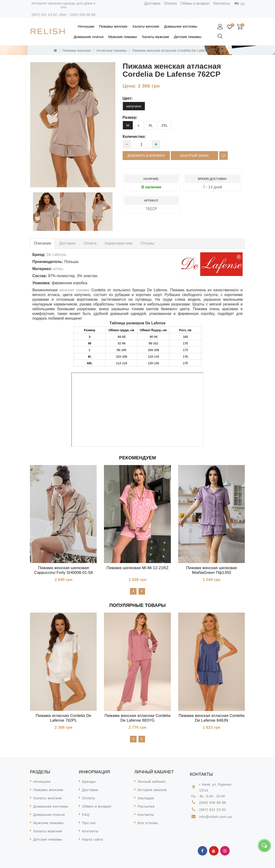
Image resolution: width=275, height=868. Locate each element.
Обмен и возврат (195, 3)
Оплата (170, 3)
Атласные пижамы (112, 50)
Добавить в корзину (146, 156)
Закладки (146, 798)
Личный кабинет (152, 781)
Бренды (89, 781)
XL (150, 125)
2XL (165, 125)
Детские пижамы (188, 37)
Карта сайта (92, 839)
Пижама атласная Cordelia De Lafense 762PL (63, 718)
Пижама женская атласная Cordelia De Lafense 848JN (212, 718)
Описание (43, 243)
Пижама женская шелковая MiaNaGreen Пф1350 (212, 570)
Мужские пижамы (122, 37)
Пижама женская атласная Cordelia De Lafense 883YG (138, 718)
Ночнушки (86, 26)
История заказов (152, 790)
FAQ (86, 815)
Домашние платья (89, 37)
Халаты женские (146, 26)
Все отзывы (148, 823)
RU (237, 3)
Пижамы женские (113, 26)
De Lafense (56, 255)
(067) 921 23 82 (44, 15)
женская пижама (75, 290)
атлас (58, 269)
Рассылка (146, 806)
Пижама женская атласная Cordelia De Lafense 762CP (177, 50)
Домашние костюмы (181, 26)
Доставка (153, 3)
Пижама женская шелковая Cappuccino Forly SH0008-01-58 (64, 570)
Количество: (134, 137)
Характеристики (118, 243)
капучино (134, 106)
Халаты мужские (155, 37)
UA (243, 3)
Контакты (221, 3)
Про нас (89, 823)
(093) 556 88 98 (83, 15)
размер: (130, 117)
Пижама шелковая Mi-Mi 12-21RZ (138, 568)
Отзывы (148, 243)
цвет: (128, 98)
